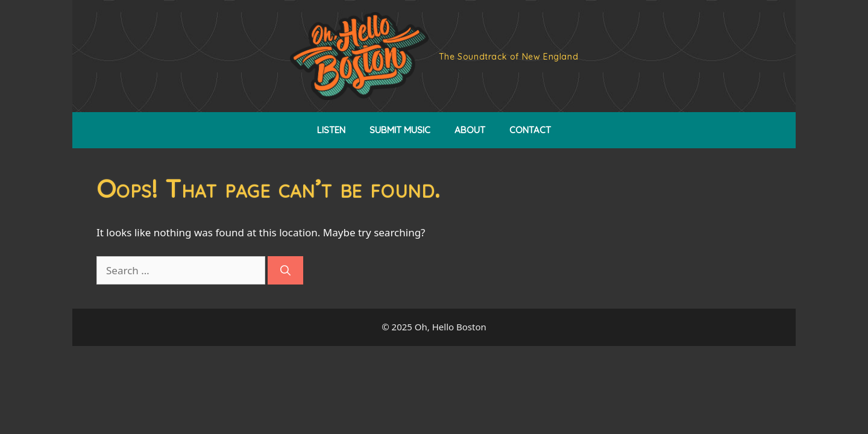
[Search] (285, 271)
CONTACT (530, 130)
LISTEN (331, 130)
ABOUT (470, 130)
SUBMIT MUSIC (400, 130)
